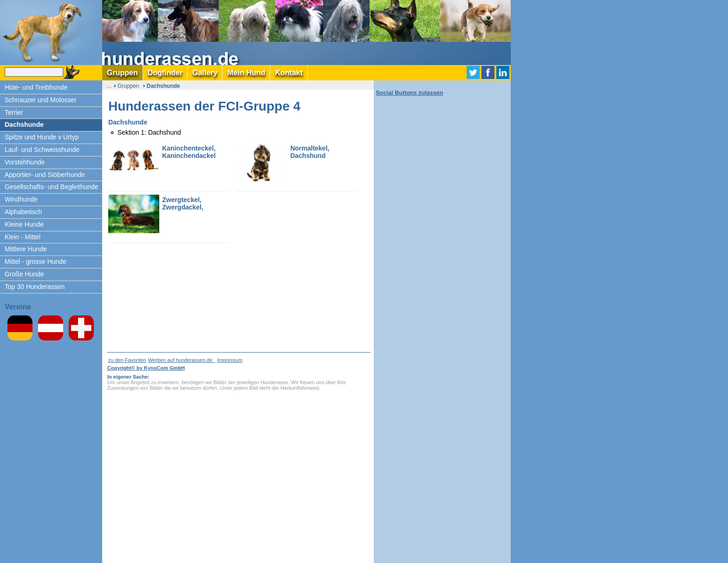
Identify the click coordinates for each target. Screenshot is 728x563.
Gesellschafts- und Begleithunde (52, 187)
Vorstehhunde (25, 162)
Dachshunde (24, 124)
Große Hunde (24, 274)
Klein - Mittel (23, 237)
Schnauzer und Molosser (41, 100)
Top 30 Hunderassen (35, 287)
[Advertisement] (548, 139)
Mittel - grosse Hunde (36, 262)
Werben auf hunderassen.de (182, 360)
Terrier (14, 112)
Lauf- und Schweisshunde (42, 150)
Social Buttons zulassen (410, 93)
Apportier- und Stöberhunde (45, 175)
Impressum (230, 360)
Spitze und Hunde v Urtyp (42, 137)
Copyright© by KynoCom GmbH (146, 368)
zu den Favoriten (127, 360)
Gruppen (128, 86)
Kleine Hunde (24, 224)
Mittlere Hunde (26, 249)
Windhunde (21, 199)
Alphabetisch (23, 212)
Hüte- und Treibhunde (36, 87)
